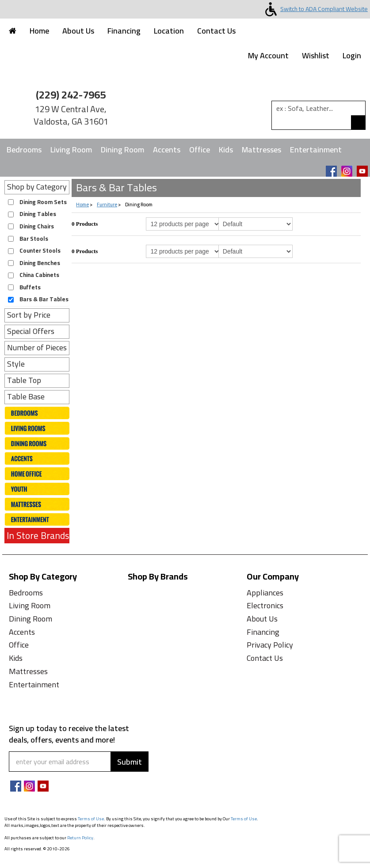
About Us (78, 31)
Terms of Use (91, 819)
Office (200, 150)
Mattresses (261, 150)
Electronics (265, 605)
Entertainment (316, 150)
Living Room (71, 150)
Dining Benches (40, 263)
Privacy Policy (270, 645)
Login (352, 55)
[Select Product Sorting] (256, 224)
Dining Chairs (37, 226)
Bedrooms (24, 150)
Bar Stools (34, 239)
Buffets (30, 287)
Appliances (265, 593)
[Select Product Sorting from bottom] (256, 251)
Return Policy (80, 838)
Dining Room (122, 150)
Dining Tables (38, 214)
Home (39, 31)
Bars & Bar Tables (44, 299)
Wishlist (316, 55)
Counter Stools (40, 251)
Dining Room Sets (43, 202)
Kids (226, 150)
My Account (268, 55)
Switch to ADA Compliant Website (315, 9)
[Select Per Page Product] (183, 224)
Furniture (107, 205)
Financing (124, 31)
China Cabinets (39, 275)
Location (169, 31)
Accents (167, 150)
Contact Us (216, 31)
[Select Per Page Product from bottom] (183, 251)
